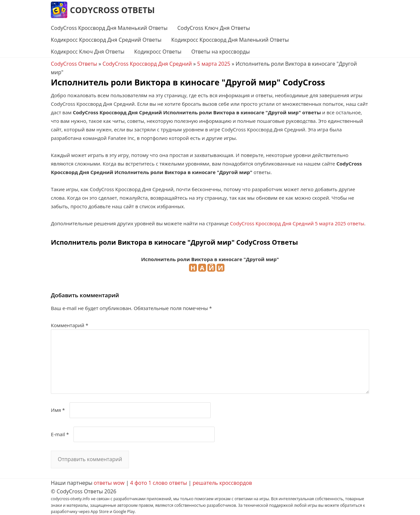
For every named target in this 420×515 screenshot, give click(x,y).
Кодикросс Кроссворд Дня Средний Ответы (106, 40)
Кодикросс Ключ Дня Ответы (88, 52)
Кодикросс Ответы (158, 52)
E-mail (60, 434)
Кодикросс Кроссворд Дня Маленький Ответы (230, 40)
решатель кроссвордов (222, 483)
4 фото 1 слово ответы (159, 483)
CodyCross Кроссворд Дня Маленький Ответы (109, 28)
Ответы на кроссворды (220, 52)
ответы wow (109, 483)
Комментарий (70, 325)
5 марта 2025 (214, 64)
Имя (58, 410)
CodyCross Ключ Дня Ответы (213, 28)
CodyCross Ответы (112, 10)
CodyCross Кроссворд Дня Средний (147, 64)
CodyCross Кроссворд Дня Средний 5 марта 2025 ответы (297, 223)
